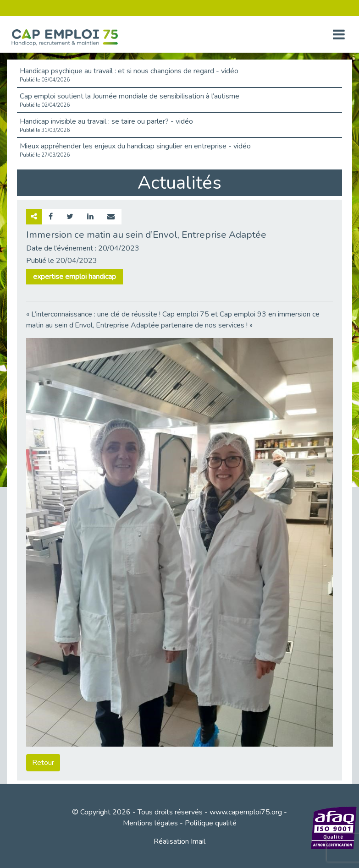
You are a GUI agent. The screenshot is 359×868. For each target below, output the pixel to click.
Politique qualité (211, 823)
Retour (43, 763)
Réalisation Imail (179, 841)
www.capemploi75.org (246, 812)
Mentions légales (150, 823)
